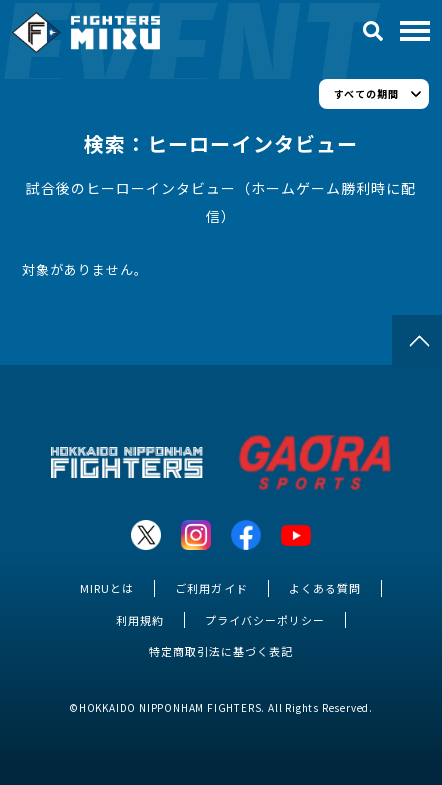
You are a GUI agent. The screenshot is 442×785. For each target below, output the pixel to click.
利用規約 (140, 620)
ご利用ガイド (211, 588)
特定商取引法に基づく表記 (221, 651)
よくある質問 (325, 588)
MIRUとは (107, 588)
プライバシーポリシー (265, 620)
